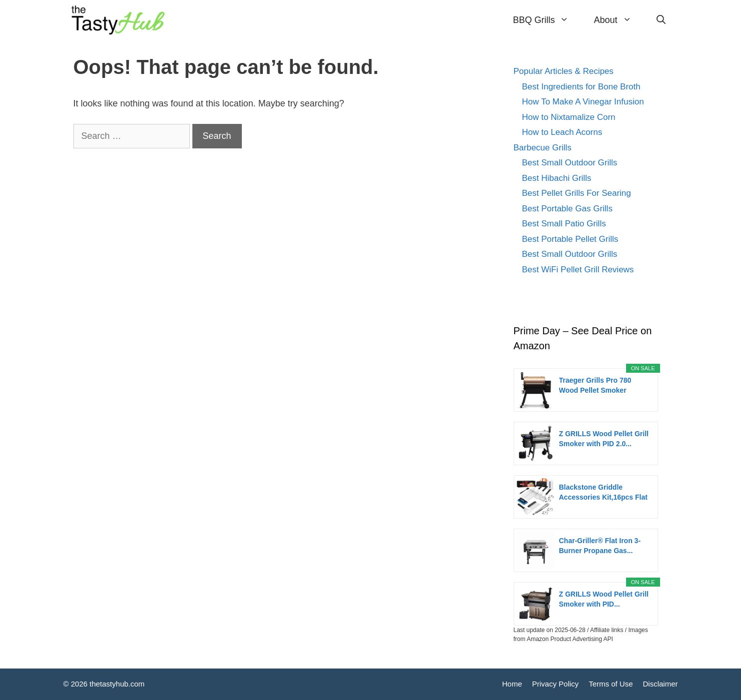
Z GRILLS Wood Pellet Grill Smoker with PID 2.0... (604, 439)
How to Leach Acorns (562, 132)
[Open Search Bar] (661, 20)
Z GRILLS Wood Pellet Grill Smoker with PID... (604, 599)
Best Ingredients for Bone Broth (581, 87)
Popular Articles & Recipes (564, 71)
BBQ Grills (547, 20)
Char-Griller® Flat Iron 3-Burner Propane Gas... (600, 546)
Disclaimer (660, 684)
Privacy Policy (555, 684)
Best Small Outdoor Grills (570, 163)
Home (512, 684)
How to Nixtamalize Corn (569, 117)
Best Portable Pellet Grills (570, 239)
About (619, 20)
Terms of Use (611, 684)
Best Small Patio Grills (564, 224)
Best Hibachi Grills (557, 178)
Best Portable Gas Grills (567, 209)
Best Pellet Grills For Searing (577, 193)
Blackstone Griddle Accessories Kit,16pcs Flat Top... (603, 493)
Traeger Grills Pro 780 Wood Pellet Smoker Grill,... (595, 386)
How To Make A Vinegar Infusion (583, 102)
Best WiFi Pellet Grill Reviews (578, 270)
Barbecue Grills (543, 148)
